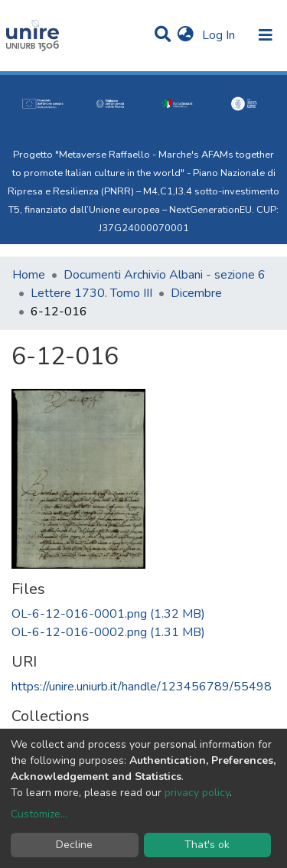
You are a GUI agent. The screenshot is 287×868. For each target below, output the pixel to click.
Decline (74, 845)
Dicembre (196, 293)
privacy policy (197, 793)
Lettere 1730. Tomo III (91, 293)
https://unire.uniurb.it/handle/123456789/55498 (142, 687)
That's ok (207, 845)
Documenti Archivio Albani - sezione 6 (165, 275)
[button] (186, 35)
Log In (220, 35)
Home (29, 275)
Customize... (39, 814)
